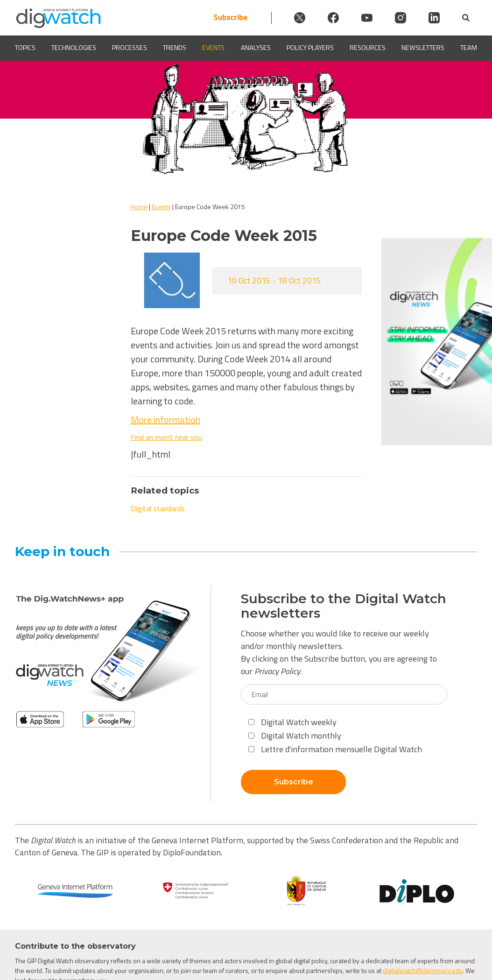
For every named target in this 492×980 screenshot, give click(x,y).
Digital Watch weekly (292, 722)
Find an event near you (166, 437)
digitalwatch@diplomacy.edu (423, 970)
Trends (175, 48)
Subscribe (230, 18)
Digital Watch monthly (295, 736)
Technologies (74, 48)
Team (469, 48)
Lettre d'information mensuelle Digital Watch (335, 749)
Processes (130, 48)
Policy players (310, 48)
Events (213, 48)
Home (139, 207)
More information (165, 419)
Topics (25, 48)
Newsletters (423, 48)
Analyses (256, 48)
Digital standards (158, 508)
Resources (368, 48)
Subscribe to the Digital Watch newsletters (344, 606)
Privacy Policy (277, 671)
